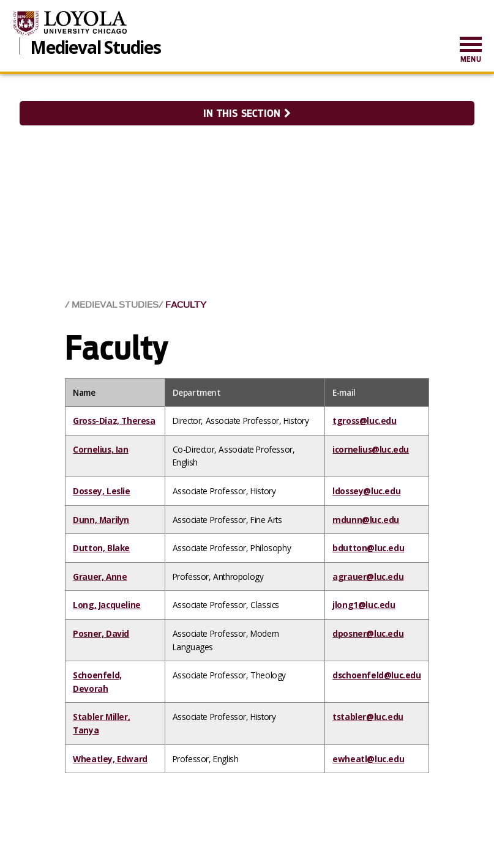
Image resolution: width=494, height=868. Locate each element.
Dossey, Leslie (101, 491)
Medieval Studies (95, 46)
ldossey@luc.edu (366, 491)
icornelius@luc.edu (371, 449)
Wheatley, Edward (110, 759)
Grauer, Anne (100, 577)
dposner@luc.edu (368, 633)
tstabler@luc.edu (368, 717)
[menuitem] (471, 50)
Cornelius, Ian (100, 449)
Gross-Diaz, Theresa (114, 421)
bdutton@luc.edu (368, 548)
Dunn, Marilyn (101, 520)
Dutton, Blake (101, 548)
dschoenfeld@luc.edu (376, 675)
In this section (247, 113)
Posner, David (101, 633)
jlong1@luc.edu (364, 605)
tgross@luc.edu (364, 421)
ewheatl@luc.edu (368, 759)
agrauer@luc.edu (368, 577)
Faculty (186, 305)
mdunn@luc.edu (366, 520)
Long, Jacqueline (107, 605)
